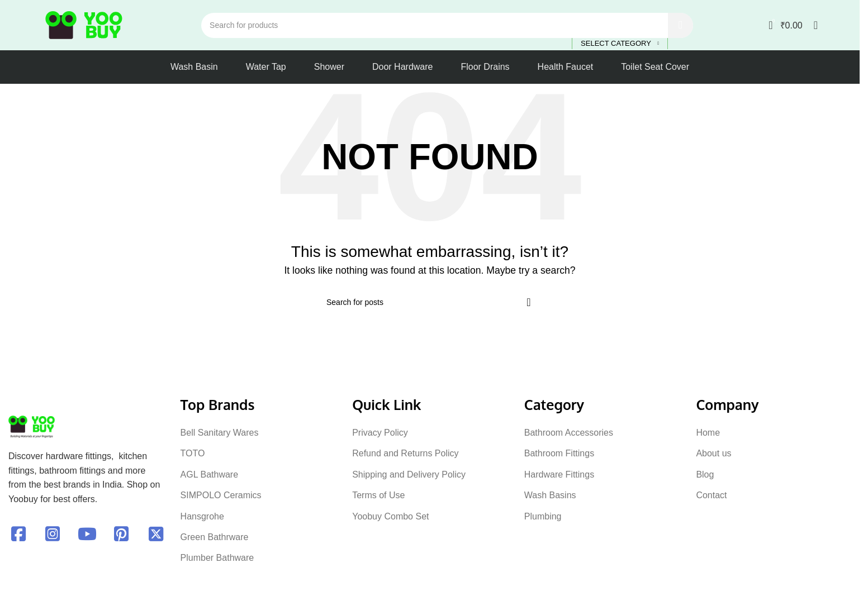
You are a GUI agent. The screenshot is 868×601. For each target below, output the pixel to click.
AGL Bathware (209, 474)
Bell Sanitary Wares (220, 433)
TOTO (193, 453)
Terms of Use (378, 495)
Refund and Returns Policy (405, 453)
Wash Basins (550, 495)
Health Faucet (566, 67)
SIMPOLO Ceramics (221, 495)
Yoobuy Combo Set (390, 516)
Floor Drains (485, 67)
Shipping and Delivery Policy (409, 474)
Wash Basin (194, 67)
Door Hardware (402, 67)
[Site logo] (84, 24)
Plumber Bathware (217, 558)
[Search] (447, 25)
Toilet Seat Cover (655, 67)
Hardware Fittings (559, 474)
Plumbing (543, 516)
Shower (329, 67)
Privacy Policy (380, 433)
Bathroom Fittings (559, 453)
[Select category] (620, 44)
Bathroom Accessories (569, 433)
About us (713, 453)
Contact (711, 495)
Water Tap (266, 67)
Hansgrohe (202, 516)
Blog (705, 474)
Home (708, 433)
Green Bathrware (215, 537)
